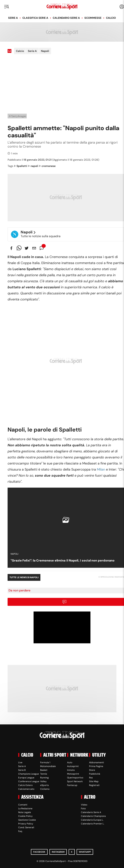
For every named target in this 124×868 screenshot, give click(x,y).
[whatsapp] (19, 248)
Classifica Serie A (35, 18)
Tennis (44, 774)
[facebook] (11, 248)
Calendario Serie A (66, 18)
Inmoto (71, 770)
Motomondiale (48, 766)
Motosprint (73, 774)
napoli (33, 166)
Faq (20, 831)
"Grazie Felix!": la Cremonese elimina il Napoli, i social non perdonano (63, 560)
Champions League (29, 774)
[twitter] (27, 248)
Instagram (58, 852)
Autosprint (73, 766)
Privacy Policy (26, 824)
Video (84, 805)
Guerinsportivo (75, 778)
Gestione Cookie (27, 820)
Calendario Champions (93, 816)
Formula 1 (45, 762)
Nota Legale (25, 812)
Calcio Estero (25, 785)
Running (44, 778)
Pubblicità (95, 774)
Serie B (22, 770)
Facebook (39, 852)
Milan (101, 469)
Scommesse (93, 18)
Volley (43, 781)
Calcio (111, 18)
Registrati (94, 785)
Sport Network (75, 781)
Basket (44, 770)
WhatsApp (85, 852)
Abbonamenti (97, 762)
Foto (83, 809)
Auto (70, 762)
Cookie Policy (25, 816)
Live (20, 762)
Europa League (26, 778)
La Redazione (25, 809)
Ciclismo (45, 789)
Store (92, 770)
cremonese (47, 166)
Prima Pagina (96, 766)
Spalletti (21, 166)
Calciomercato (26, 789)
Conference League (29, 781)
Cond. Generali (26, 827)
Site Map (94, 781)
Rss (91, 778)
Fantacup (72, 785)
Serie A (13, 18)
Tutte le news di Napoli (24, 577)
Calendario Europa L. (92, 820)
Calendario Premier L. (93, 824)
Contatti (23, 805)
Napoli (45, 51)
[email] (34, 248)
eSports (44, 785)
